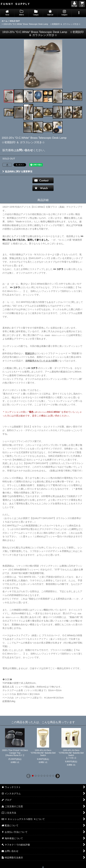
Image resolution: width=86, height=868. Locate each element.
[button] (79, 13)
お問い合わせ (25, 150)
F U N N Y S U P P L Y (15, 4)
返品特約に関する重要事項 (17, 171)
